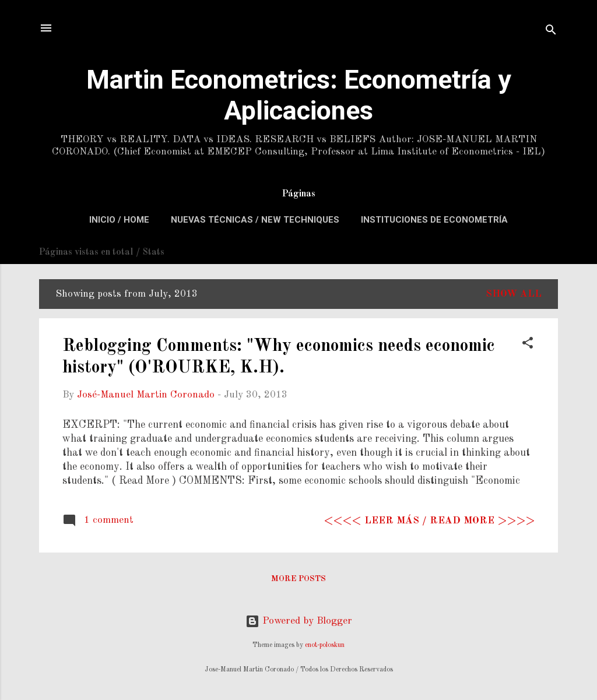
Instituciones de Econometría (434, 220)
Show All (514, 294)
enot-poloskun (325, 645)
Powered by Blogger (299, 621)
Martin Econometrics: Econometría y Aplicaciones (299, 95)
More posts (298, 579)
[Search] (551, 32)
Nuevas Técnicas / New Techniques (255, 220)
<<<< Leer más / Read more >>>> (429, 521)
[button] (528, 345)
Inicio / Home (119, 220)
